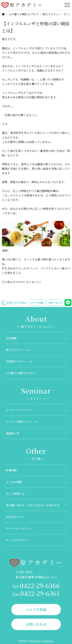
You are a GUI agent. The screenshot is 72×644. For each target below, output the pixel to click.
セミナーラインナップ (19, 410)
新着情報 (11, 470)
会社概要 (11, 338)
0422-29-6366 (16, 302)
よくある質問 (14, 482)
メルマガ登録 (37, 303)
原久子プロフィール (18, 350)
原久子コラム (51, 14)
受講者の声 (12, 433)
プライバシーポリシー (19, 528)
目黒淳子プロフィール (19, 361)
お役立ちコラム (15, 517)
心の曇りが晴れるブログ (24, 14)
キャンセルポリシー (18, 540)
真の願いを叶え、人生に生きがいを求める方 (33, 505)
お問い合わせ (55, 303)
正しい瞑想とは (15, 494)
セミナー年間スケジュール (22, 421)
